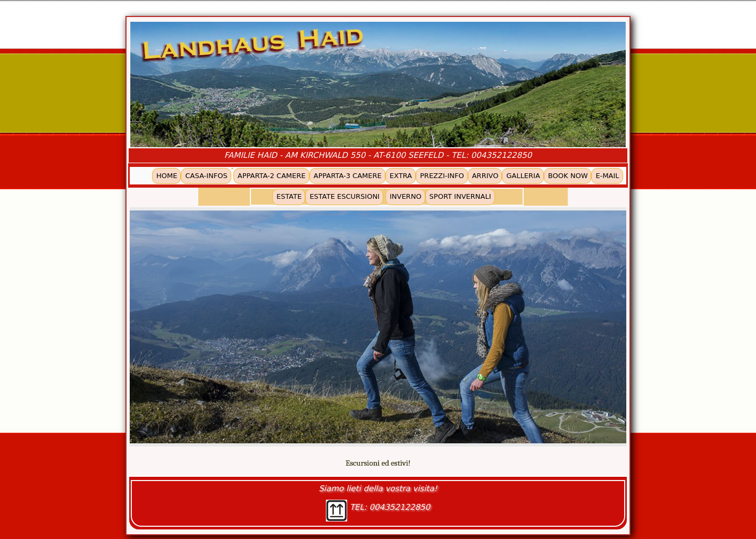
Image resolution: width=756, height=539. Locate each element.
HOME (167, 176)
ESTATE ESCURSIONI (345, 196)
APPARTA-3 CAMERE (348, 176)
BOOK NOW (568, 176)
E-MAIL (607, 176)
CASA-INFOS (206, 176)
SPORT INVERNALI (460, 196)
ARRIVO (485, 176)
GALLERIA (523, 176)
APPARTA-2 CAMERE (272, 176)
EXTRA (401, 176)
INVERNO (406, 196)
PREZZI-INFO (442, 176)
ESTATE (289, 196)
